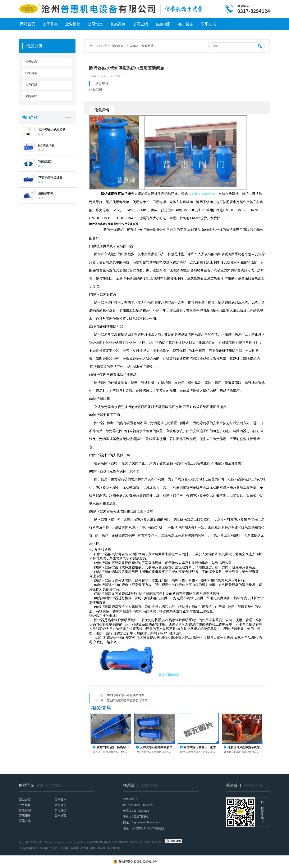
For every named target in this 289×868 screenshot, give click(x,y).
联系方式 (208, 24)
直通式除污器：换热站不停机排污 (113, 748)
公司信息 (31, 62)
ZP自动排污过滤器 (50, 177)
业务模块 (73, 24)
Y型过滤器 (45, 162)
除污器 (98, 90)
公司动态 (95, 24)
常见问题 (31, 85)
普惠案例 (118, 24)
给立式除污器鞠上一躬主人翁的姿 (200, 748)
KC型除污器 (46, 146)
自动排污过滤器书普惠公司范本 (127, 700)
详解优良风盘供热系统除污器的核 (244, 748)
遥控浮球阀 (45, 193)
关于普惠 (50, 24)
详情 (41, 134)
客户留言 (186, 24)
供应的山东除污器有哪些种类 (125, 695)
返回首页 (118, 46)
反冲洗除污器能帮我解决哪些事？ (156, 748)
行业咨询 (31, 73)
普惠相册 (163, 24)
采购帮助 (31, 96)
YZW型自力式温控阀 (52, 130)
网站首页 (28, 24)
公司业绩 (141, 24)
